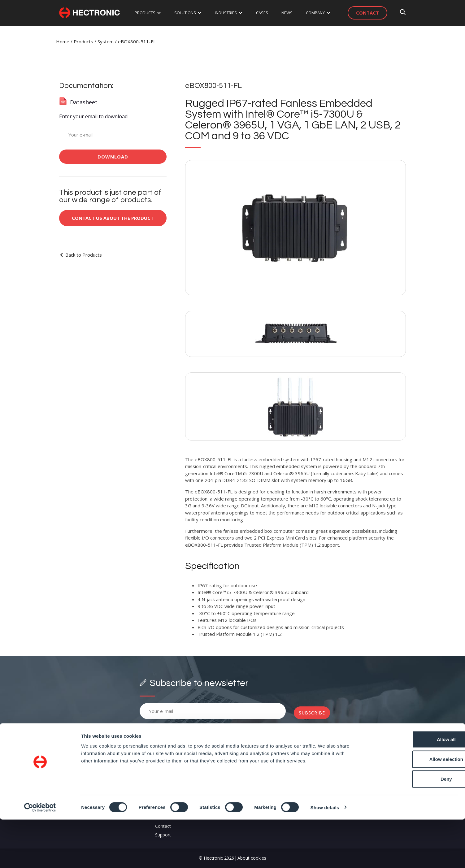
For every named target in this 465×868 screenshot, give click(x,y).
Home (63, 41)
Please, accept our (189, 726)
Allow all (413, 788)
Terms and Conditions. (210, 726)
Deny (413, 827)
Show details (325, 856)
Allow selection (413, 807)
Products (83, 41)
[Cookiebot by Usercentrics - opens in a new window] (40, 856)
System (106, 41)
